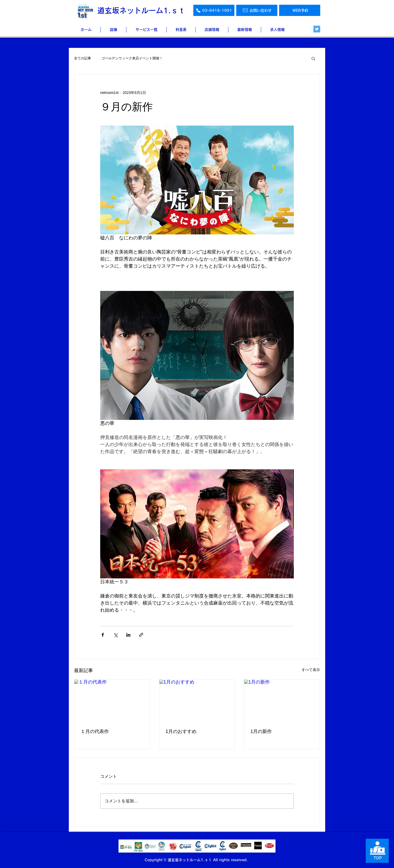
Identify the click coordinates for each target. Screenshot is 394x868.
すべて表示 (311, 670)
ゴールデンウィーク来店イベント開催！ (132, 58)
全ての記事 (83, 58)
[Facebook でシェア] (103, 635)
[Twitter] (317, 29)
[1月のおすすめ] (197, 701)
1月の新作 (261, 731)
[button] (313, 58)
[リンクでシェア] (141, 635)
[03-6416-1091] (214, 10)
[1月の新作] (282, 701)
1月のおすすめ (181, 731)
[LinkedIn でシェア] (128, 635)
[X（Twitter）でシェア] (116, 635)
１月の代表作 (95, 731)
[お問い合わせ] (257, 10)
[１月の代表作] (112, 701)
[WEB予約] (300, 10)
